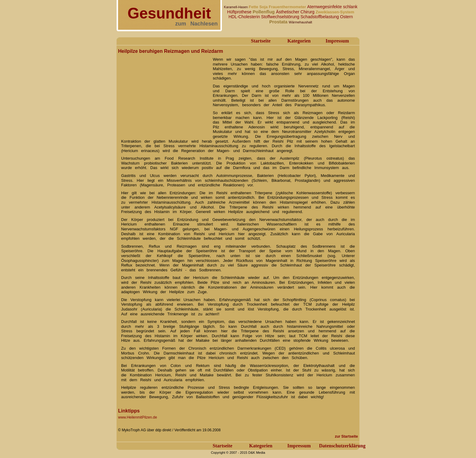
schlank (350, 7)
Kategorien (299, 41)
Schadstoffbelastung (320, 17)
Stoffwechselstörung (281, 17)
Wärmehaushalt (300, 22)
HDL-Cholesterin (245, 17)
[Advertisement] (164, 93)
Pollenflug (264, 12)
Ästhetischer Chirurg (296, 12)
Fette (254, 7)
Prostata (279, 22)
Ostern (346, 17)
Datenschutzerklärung (342, 446)
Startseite (261, 41)
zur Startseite (346, 436)
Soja (264, 7)
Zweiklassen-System (335, 12)
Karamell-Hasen (236, 7)
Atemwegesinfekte (325, 7)
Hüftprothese (240, 12)
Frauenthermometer (288, 7)
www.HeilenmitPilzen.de (138, 417)
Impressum (337, 41)
